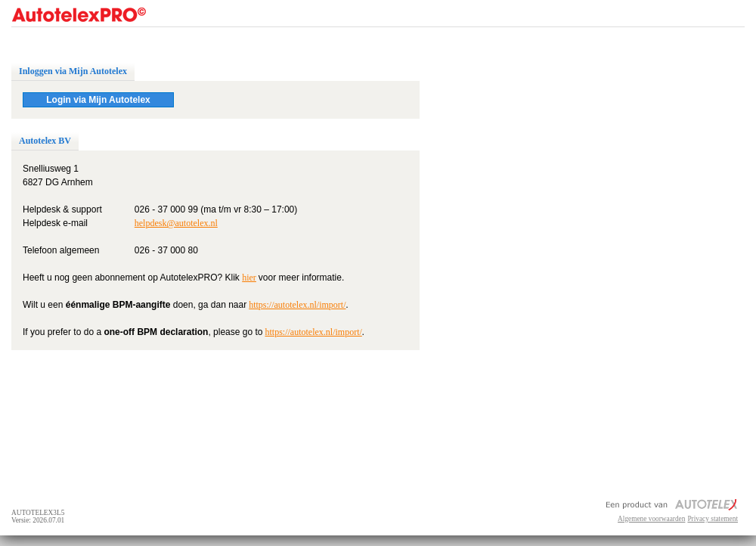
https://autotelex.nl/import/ (297, 305)
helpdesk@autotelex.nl (176, 223)
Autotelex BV (45, 141)
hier (249, 278)
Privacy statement (713, 519)
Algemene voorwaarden (651, 519)
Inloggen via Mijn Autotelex (73, 71)
